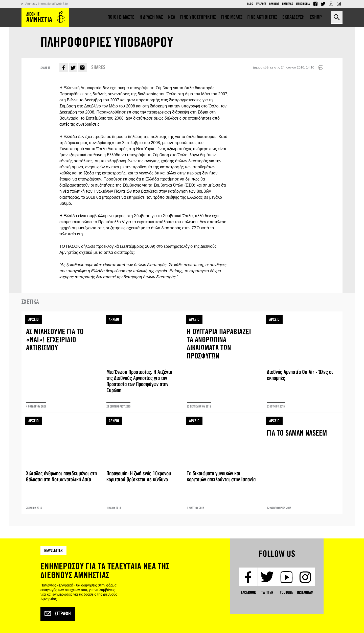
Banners (274, 4)
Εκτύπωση (321, 68)
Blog (250, 4)
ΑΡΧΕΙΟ (33, 319)
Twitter (323, 4)
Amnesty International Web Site (47, 4)
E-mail (82, 67)
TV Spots (261, 4)
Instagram (339, 4)
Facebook (315, 4)
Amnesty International (45, 17)
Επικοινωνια (303, 4)
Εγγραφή (58, 614)
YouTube (331, 4)
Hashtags (288, 4)
